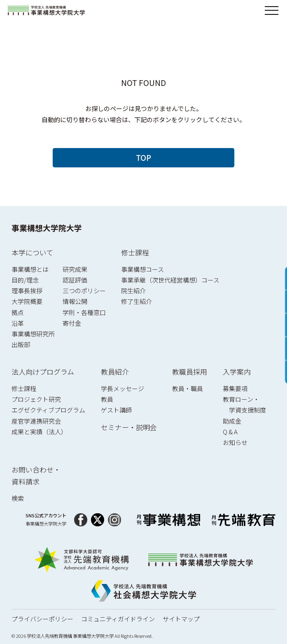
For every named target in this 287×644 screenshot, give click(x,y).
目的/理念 (25, 280)
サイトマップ (181, 619)
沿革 (18, 323)
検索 (18, 498)
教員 (107, 399)
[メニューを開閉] (272, 11)
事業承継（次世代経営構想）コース (170, 280)
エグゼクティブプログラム (48, 410)
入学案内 (237, 372)
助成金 (232, 421)
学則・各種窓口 (84, 312)
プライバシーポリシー (42, 619)
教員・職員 (188, 388)
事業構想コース (142, 269)
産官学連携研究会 (36, 421)
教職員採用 (190, 372)
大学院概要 (27, 301)
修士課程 (135, 252)
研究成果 (75, 269)
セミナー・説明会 (129, 427)
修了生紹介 (136, 301)
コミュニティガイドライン (118, 619)
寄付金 (72, 323)
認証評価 (75, 280)
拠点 (18, 312)
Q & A (230, 432)
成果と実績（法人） (39, 432)
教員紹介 (115, 372)
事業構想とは (30, 269)
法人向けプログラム (43, 372)
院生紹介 (133, 291)
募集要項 (235, 388)
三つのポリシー (84, 291)
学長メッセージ (122, 388)
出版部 (21, 344)
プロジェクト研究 (36, 399)
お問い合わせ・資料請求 (36, 476)
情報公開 (75, 301)
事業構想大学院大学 (47, 228)
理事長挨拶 (27, 291)
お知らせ (235, 442)
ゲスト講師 (116, 410)
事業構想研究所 (33, 334)
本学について (32, 252)
